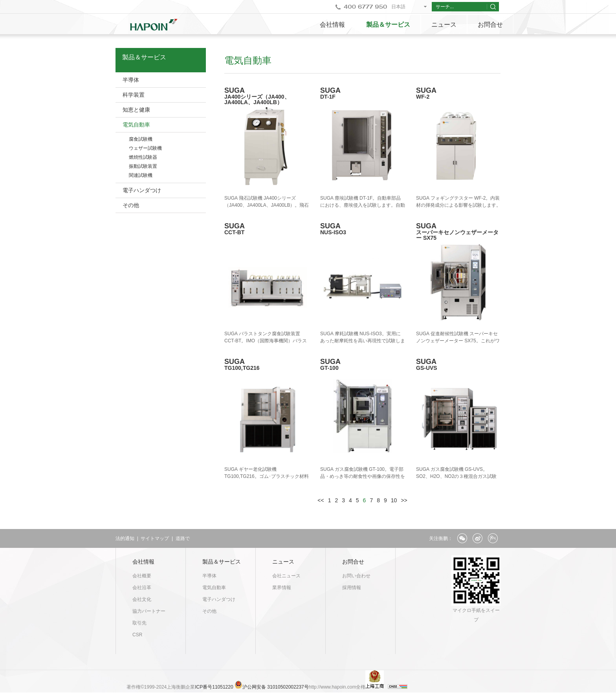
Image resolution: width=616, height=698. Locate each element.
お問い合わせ (356, 576)
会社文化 (142, 599)
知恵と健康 (136, 110)
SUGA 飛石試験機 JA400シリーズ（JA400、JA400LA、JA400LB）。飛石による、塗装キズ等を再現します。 (267, 205)
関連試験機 (141, 175)
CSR (137, 635)
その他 (131, 205)
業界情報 (282, 588)
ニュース (444, 25)
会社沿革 (142, 588)
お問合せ (490, 25)
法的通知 (125, 538)
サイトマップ (155, 538)
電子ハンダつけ (142, 190)
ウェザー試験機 (145, 148)
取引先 (139, 623)
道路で (183, 538)
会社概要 (142, 576)
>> (404, 500)
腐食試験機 (141, 139)
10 (394, 500)
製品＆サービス (388, 25)
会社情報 (332, 25)
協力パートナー (149, 611)
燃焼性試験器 (143, 157)
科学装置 (134, 95)
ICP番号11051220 (215, 687)
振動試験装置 (143, 166)
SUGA (267, 96)
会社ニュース (286, 576)
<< (321, 500)
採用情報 (352, 588)
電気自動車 (136, 125)
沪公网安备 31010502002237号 (276, 687)
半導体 (131, 80)
